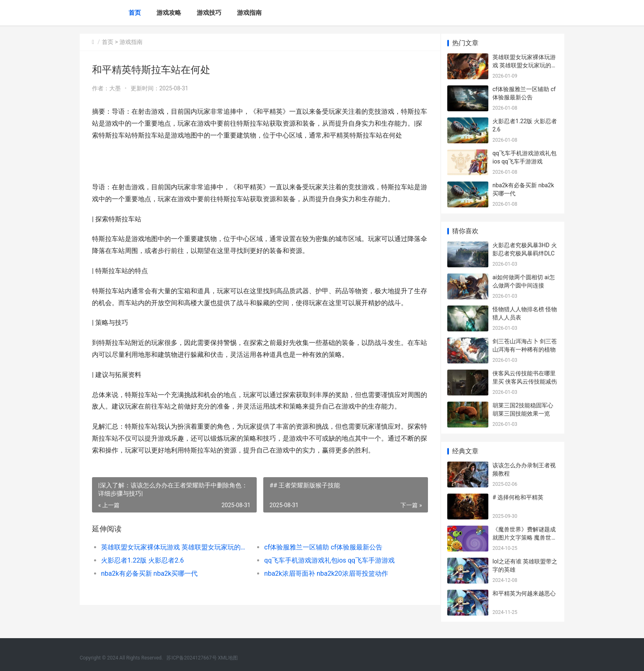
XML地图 (228, 658)
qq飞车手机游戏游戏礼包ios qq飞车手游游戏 (326, 572)
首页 (135, 13)
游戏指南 (249, 13)
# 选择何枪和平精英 (518, 497)
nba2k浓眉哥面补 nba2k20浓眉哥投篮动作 (322, 585)
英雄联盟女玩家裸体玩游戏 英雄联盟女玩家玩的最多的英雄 (173, 559)
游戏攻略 (169, 13)
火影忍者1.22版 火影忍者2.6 (142, 572)
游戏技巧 (209, 13)
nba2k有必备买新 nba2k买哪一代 (149, 585)
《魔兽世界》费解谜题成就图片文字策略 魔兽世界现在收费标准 (525, 537)
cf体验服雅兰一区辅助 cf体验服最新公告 (320, 559)
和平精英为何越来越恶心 (524, 593)
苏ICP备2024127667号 (191, 658)
